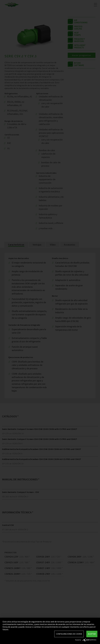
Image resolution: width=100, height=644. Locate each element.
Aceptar (92, 634)
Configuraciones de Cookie (69, 634)
